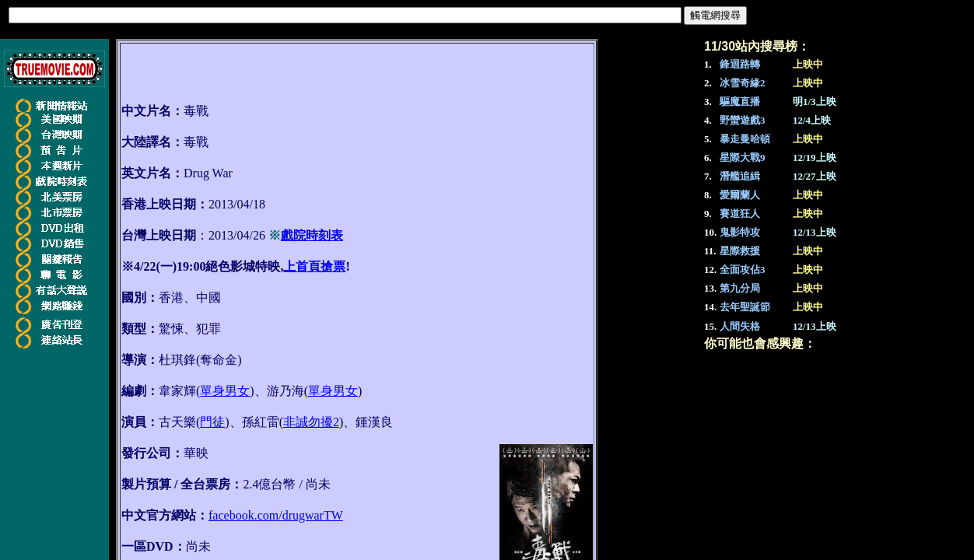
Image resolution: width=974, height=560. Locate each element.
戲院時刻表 (312, 235)
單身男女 (225, 391)
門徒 (212, 422)
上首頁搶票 (314, 266)
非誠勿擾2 (311, 422)
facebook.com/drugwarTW (276, 515)
